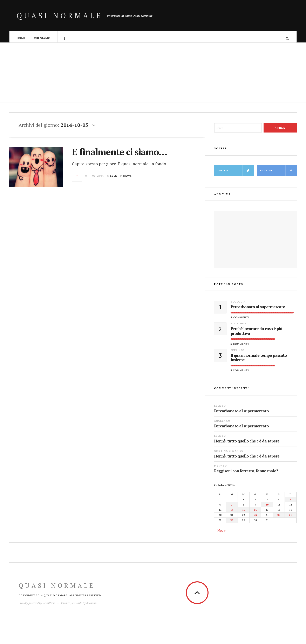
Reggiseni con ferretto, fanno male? (246, 473)
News (128, 178)
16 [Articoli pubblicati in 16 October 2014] (255, 512)
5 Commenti (240, 346)
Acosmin (91, 606)
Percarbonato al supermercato (258, 310)
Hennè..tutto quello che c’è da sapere (247, 444)
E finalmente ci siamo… (119, 154)
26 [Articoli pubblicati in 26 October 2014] (291, 518)
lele (114, 178)
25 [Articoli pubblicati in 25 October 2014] (279, 518)
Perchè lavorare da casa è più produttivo (256, 334)
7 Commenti (240, 320)
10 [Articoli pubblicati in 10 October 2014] (267, 507)
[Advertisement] (153, 76)
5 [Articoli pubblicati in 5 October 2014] (290, 502)
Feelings (238, 353)
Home (21, 38)
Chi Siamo (42, 38)
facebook (278, 173)
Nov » (222, 533)
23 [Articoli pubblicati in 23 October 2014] (255, 518)
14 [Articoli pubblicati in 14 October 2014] (232, 512)
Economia (238, 326)
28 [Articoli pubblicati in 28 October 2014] (232, 523)
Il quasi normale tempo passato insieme (259, 360)
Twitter (236, 173)
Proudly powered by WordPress (37, 606)
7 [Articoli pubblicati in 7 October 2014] (232, 507)
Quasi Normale (60, 16)
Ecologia (238, 304)
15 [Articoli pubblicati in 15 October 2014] (244, 512)
